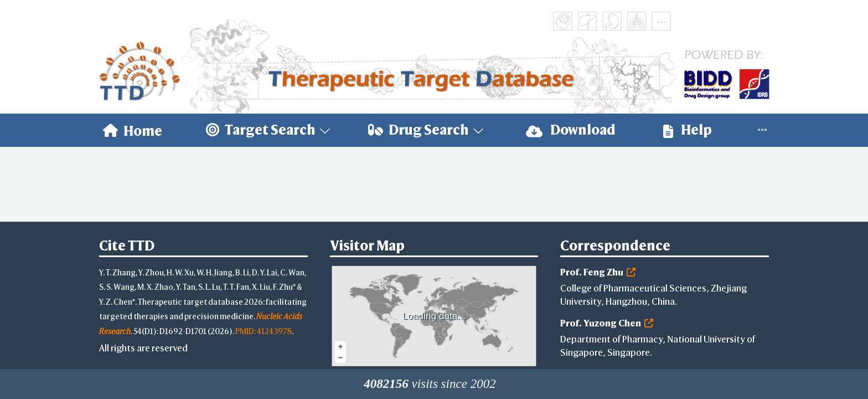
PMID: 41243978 (263, 331)
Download (571, 130)
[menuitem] (133, 130)
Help (688, 130)
